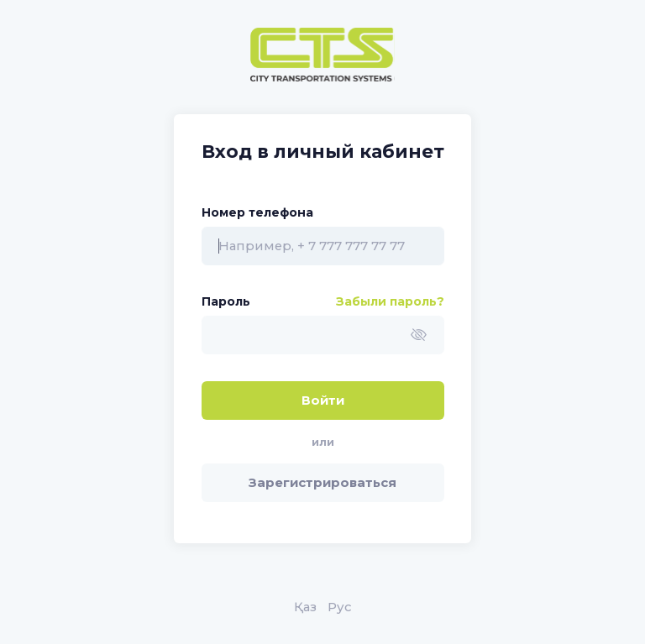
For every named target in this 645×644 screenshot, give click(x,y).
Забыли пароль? (390, 301)
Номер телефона (257, 212)
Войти (323, 401)
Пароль (226, 301)
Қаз (305, 607)
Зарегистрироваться (322, 483)
